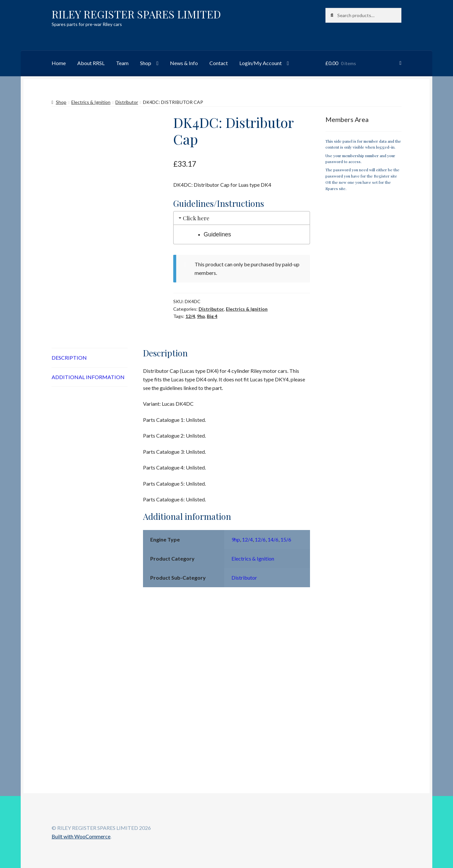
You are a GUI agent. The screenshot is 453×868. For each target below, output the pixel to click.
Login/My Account (261, 63)
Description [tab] (69, 358)
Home (59, 63)
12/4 (190, 316)
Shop (146, 63)
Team (122, 63)
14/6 (273, 539)
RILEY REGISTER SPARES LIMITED (136, 14)
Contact (219, 63)
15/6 (286, 539)
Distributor (127, 102)
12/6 (260, 539)
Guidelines (217, 234)
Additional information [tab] (88, 377)
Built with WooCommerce (81, 836)
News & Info (184, 63)
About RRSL (91, 63)
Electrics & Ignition (91, 102)
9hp (201, 316)
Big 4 (212, 316)
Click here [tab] (193, 218)
